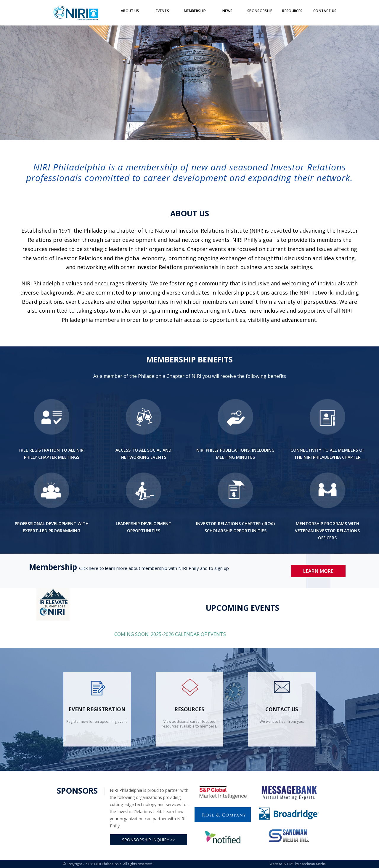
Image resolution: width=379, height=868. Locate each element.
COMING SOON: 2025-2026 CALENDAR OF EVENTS (171, 634)
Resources (189, 709)
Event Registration (97, 709)
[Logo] (76, 12)
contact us (282, 709)
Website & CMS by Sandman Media (298, 864)
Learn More (318, 571)
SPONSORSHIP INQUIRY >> (148, 840)
